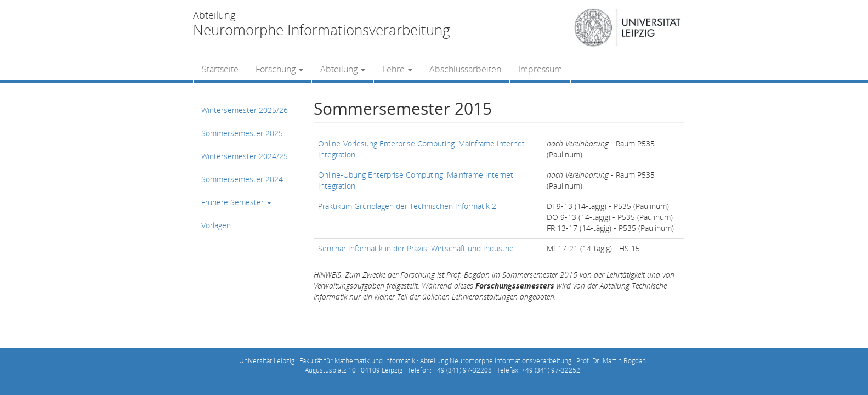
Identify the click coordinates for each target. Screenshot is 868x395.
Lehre (397, 69)
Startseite (220, 69)
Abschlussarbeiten (465, 69)
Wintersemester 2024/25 (245, 156)
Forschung (279, 69)
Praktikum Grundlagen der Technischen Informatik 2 (407, 206)
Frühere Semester (236, 202)
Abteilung (343, 69)
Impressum (540, 69)
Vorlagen (216, 225)
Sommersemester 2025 (242, 133)
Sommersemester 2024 (242, 179)
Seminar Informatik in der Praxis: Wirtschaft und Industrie (416, 248)
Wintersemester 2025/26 (245, 110)
